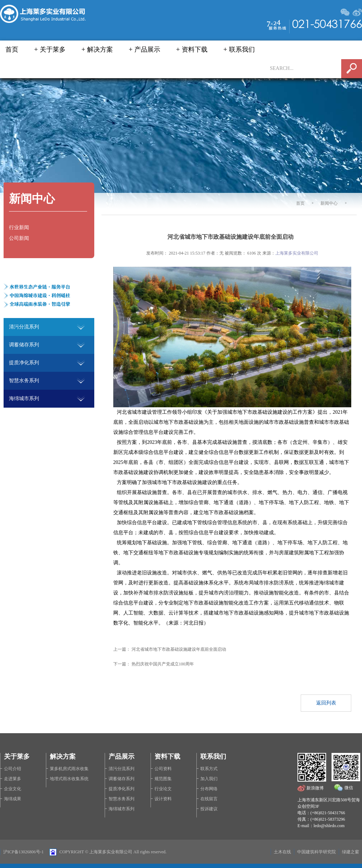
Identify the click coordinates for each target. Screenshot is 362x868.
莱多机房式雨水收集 (69, 769)
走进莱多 (13, 779)
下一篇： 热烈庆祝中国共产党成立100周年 (156, 664)
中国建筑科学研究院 (316, 852)
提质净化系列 (122, 789)
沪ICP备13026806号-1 (23, 852)
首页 (12, 49)
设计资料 (163, 799)
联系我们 (242, 49)
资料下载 (195, 49)
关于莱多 (53, 49)
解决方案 (100, 49)
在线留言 (209, 799)
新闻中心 (329, 203)
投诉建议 (209, 809)
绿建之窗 (351, 852)
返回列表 (326, 703)
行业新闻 (19, 227)
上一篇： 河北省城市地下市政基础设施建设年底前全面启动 (172, 649)
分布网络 (209, 789)
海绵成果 (13, 799)
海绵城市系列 (122, 809)
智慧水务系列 (122, 799)
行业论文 (163, 789)
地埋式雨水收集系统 (69, 779)
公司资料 (163, 769)
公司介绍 (13, 769)
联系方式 (209, 769)
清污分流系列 (122, 769)
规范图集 (163, 779)
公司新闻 (19, 238)
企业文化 (13, 789)
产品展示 (147, 49)
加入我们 (209, 779)
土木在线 (282, 852)
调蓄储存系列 (122, 779)
